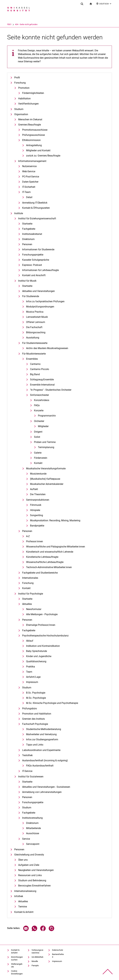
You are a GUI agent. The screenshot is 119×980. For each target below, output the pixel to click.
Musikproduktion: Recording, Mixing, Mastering (55, 520)
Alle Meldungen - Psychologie (42, 614)
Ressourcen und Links (30, 875)
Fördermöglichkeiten (33, 93)
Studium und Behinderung (32, 880)
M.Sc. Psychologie (36, 698)
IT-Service (27, 771)
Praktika (31, 667)
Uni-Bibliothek (37, 957)
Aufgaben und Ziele (29, 865)
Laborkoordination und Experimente (41, 750)
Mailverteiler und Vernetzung (41, 734)
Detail (29, 197)
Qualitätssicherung (36, 661)
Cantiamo (35, 364)
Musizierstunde (38, 474)
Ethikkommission (31, 140)
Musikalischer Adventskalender (47, 484)
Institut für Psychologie (31, 594)
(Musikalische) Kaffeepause (45, 479)
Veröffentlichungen (28, 104)
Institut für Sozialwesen (31, 777)
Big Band (35, 374)
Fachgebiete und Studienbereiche (40, 573)
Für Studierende (31, 296)
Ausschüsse (33, 833)
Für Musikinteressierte (34, 354)
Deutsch (104, 4)
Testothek (27, 755)
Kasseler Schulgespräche (36, 260)
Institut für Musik (27, 281)
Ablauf (30, 641)
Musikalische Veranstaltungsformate (46, 469)
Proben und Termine (45, 442)
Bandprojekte (37, 526)
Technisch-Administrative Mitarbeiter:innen (49, 567)
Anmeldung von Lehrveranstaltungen (42, 792)
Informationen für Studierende (38, 249)
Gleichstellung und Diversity (29, 855)
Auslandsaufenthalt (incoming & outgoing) (45, 760)
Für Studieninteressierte (35, 343)
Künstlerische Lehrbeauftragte (42, 557)
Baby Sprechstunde (37, 651)
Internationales (30, 578)
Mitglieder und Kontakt (38, 150)
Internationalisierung (25, 891)
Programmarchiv (47, 416)
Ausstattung (33, 338)
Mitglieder (43, 426)
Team (29, 672)
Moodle (35, 961)
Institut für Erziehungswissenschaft (37, 218)
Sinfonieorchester (39, 395)
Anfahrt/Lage (33, 677)
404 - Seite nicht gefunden (39, 24)
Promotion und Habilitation (37, 714)
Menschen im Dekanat (30, 119)
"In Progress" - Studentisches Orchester (51, 390)
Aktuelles (27, 604)
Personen (27, 244)
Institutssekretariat (32, 234)
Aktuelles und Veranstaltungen (38, 291)
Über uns (23, 860)
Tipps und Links (35, 745)
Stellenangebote (17, 965)
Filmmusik (36, 505)
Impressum (32, 682)
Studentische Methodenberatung (44, 729)
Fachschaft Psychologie (35, 724)
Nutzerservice (29, 166)
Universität (12, 24)
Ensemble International (42, 385)
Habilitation (24, 99)
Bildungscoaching (36, 332)
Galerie (38, 453)
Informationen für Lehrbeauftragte (40, 270)
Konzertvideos (42, 400)
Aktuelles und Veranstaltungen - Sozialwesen (46, 787)
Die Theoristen (38, 494)
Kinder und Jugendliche (39, 656)
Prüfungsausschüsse (33, 135)
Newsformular (34, 609)
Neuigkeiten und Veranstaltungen (36, 870)
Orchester (39, 421)
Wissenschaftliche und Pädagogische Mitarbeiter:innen (56, 547)
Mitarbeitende (33, 828)
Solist (37, 437)
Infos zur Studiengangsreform (42, 739)
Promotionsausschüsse (35, 130)
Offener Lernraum (36, 322)
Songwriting (37, 515)
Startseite (27, 224)
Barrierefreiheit (58, 956)
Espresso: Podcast (32, 265)
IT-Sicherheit (29, 187)
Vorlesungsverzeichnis (37, 951)
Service (26, 839)
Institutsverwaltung (32, 818)
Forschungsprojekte (33, 255)
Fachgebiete (29, 229)
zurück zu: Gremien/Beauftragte (43, 156)
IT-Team (26, 192)
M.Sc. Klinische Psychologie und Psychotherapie (52, 703)
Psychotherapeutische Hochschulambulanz (45, 636)
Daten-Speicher (30, 182)
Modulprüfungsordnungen (40, 307)
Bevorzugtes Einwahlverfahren (34, 886)
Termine (23, 907)
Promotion (24, 88)
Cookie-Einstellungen (17, 972)
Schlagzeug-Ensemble (42, 379)
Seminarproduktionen (38, 500)
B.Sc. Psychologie (36, 693)
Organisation (21, 114)
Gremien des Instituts (33, 719)
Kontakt (38, 463)
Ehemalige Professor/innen (41, 625)
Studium (19, 109)
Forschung (20, 83)
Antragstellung (34, 145)
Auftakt (34, 489)
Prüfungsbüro (30, 708)
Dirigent (38, 432)
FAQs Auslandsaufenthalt (40, 766)
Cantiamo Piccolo (40, 369)
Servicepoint (33, 844)
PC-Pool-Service (31, 177)
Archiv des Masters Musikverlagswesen (47, 348)
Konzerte (39, 410)
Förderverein (41, 458)
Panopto (35, 965)
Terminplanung (46, 447)
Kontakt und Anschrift (34, 275)
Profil (17, 78)
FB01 (22, 24)
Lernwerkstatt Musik (37, 317)
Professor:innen (35, 541)
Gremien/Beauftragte (30, 125)
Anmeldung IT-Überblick (35, 203)
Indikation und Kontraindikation (43, 646)
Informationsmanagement (32, 161)
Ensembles (32, 359)
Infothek (19, 896)
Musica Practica (35, 312)
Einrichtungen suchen (17, 958)
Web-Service (29, 171)
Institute (19, 213)
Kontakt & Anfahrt (24, 912)
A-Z (28, 536)
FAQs (37, 405)
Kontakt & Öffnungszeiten (36, 208)
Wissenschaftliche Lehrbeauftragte (45, 562)
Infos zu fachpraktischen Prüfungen (45, 301)
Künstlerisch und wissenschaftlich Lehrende (50, 552)
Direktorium (28, 239)
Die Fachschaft (34, 327)
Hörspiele (35, 510)
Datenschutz (58, 950)
